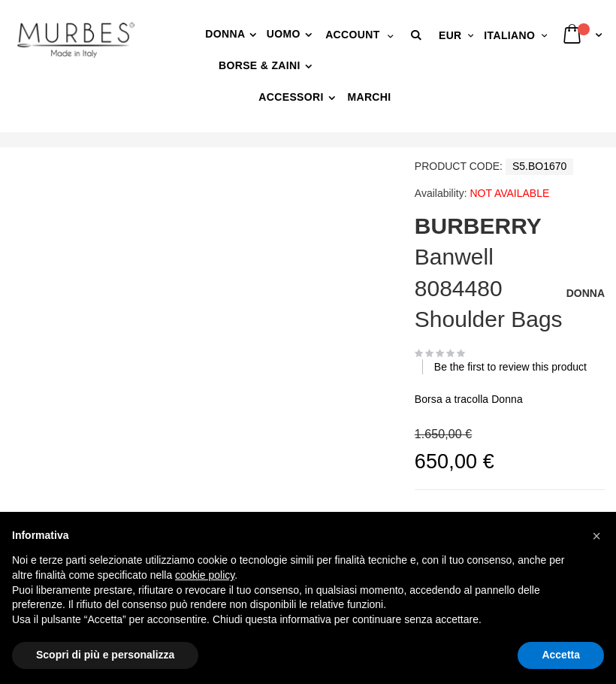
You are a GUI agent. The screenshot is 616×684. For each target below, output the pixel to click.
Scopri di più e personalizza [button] (105, 655)
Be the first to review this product (510, 367)
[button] (418, 35)
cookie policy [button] (205, 575)
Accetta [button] (561, 655)
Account (352, 35)
